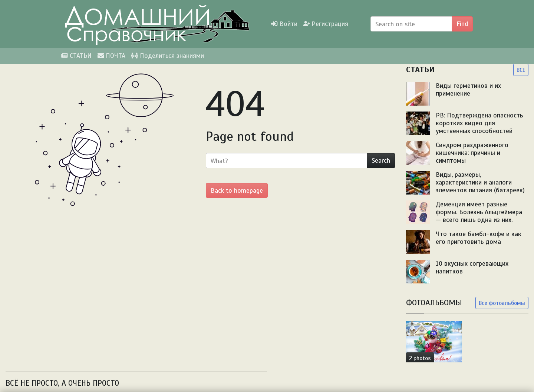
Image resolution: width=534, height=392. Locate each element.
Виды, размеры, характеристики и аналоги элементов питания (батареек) (480, 182)
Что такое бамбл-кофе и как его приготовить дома (479, 238)
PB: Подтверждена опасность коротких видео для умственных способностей (479, 123)
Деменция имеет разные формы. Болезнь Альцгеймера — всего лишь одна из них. (479, 212)
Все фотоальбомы (502, 303)
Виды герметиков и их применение (468, 89)
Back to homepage (237, 190)
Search (381, 160)
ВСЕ (521, 70)
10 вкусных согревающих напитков (472, 267)
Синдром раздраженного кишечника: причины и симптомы (472, 153)
